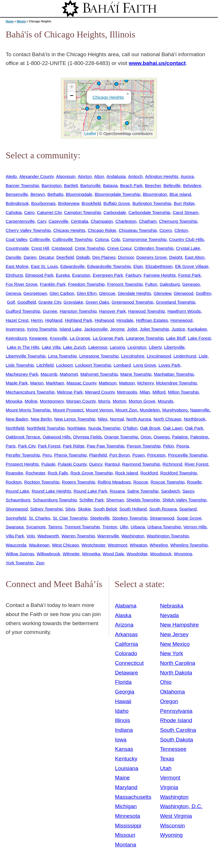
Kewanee (38, 338)
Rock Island (127, 473)
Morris (104, 401)
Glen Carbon (62, 293)
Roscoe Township (167, 482)
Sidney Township (46, 509)
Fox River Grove (22, 284)
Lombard (122, 365)
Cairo (29, 212)
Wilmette (71, 554)
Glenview (162, 293)
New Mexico (175, 644)
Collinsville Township (73, 239)
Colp (116, 239)
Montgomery (52, 401)
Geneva (13, 293)
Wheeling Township (189, 545)
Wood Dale (114, 554)
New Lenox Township (75, 419)
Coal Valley (16, 239)
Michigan (126, 806)
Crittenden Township (154, 248)
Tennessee (173, 749)
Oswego (162, 437)
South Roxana (163, 509)
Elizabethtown (159, 266)
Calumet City (49, 212)
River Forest (196, 464)
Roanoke (14, 473)
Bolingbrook (17, 203)
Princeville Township (188, 455)
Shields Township (143, 500)
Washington (133, 536)
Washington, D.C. (181, 806)
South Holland (133, 509)
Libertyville (174, 347)
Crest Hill (40, 248)
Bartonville (91, 185)
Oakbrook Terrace (23, 437)
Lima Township (62, 356)
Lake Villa (51, 347)
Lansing (118, 347)
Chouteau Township (138, 230)
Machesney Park (22, 374)
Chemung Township (178, 221)
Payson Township (143, 446)
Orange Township (121, 437)
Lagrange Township (145, 338)
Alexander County (36, 176)
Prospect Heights (22, 464)
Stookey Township (130, 518)
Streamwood (162, 518)
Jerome (117, 329)
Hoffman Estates (152, 320)
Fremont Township (125, 284)
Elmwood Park (39, 275)
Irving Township (42, 329)
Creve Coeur (120, 248)
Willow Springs (20, 554)
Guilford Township (23, 311)
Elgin (138, 266)
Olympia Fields (87, 437)
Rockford (149, 473)
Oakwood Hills (56, 437)
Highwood (104, 320)
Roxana (117, 491)
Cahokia (14, 212)
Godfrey (204, 293)
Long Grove (145, 365)
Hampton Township (78, 311)
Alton (99, 176)
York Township (20, 563)
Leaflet (90, 134)
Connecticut (129, 663)
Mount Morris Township (28, 410)
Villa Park (15, 536)
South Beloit (105, 509)
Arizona (124, 625)
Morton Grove (142, 401)
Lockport (64, 365)
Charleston (126, 221)
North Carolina (178, 663)
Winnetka (91, 554)
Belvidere (192, 185)
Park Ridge (74, 446)
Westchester (93, 545)
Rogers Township (79, 482)
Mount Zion (126, 410)
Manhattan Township (174, 374)
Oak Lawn (173, 428)
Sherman (115, 500)
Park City (27, 446)
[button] (126, 80)
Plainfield (98, 455)
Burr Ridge (184, 203)
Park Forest (49, 446)
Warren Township (78, 536)
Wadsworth (48, 536)
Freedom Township (86, 284)
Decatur (46, 257)
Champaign (102, 221)
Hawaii (123, 701)
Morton (120, 401)
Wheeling (159, 545)
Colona (102, 239)
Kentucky (126, 759)
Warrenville (108, 536)
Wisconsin (172, 826)
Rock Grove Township (92, 473)
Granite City (50, 302)
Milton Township (184, 392)
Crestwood (62, 248)
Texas (167, 759)
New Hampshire (180, 625)
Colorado (126, 653)
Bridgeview (69, 203)
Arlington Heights (162, 176)
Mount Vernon (99, 410)
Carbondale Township (149, 212)
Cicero (165, 230)
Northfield (15, 428)
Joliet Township (154, 329)
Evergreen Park (108, 275)
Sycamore (36, 527)
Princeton (156, 455)
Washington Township (168, 536)
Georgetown (35, 293)
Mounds (166, 401)
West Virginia (176, 816)
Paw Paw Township (106, 446)
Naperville (200, 410)
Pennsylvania (176, 711)
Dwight (176, 257)
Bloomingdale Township (117, 194)
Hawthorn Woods (184, 311)
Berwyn (38, 194)
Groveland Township (176, 302)
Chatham (148, 221)
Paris (11, 446)
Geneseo (191, 284)
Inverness (15, 329)
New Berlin (41, 419)
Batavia (110, 185)
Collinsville (40, 239)
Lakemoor (98, 347)
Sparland (188, 509)
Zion (40, 563)
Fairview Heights (160, 275)
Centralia (79, 221)
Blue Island (180, 194)
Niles (102, 419)
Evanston (81, 275)
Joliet (132, 329)
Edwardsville (72, 266)
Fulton (151, 284)
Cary (42, 221)
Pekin (168, 446)
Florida (123, 682)
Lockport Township (93, 365)
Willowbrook (48, 554)
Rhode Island (176, 720)
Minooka (14, 401)
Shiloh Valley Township (185, 500)
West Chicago (65, 545)
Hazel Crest (17, 320)
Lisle (203, 356)
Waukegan (39, 545)
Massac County (81, 383)
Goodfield (27, 302)
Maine (122, 778)
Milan (145, 392)
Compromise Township (145, 239)
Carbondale (115, 212)
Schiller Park (91, 500)
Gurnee (50, 311)
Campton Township (83, 212)
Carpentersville (20, 221)
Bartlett (71, 185)
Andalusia (116, 176)
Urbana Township (164, 527)
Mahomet (69, 374)
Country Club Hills (186, 239)
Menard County (100, 392)
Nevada (169, 615)
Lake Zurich (74, 347)
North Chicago (167, 419)
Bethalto (55, 194)
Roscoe (141, 482)
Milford (159, 392)
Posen (139, 455)
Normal (117, 419)
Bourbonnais (43, 203)
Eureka (63, 275)
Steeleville (100, 518)
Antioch (135, 176)
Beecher (153, 185)
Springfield (16, 518)
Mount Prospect (68, 410)
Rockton (14, 482)
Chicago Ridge (102, 230)
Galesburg (170, 284)
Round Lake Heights (51, 491)
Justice (178, 329)
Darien (30, 257)
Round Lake (17, 491)
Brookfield (91, 203)
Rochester (35, 473)
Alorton (85, 176)
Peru (47, 455)
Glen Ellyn (87, 293)
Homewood (181, 320)
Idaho (122, 711)
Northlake (77, 428)
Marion (37, 383)
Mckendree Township (177, 383)
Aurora (187, 176)
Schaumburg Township (55, 500)
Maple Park (17, 383)
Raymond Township (141, 464)
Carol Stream (185, 212)
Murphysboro (175, 410)
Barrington (52, 185)
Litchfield (45, 365)
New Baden (17, 419)
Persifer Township (23, 455)
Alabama (126, 606)
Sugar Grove (189, 518)
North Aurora (139, 419)
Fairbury (133, 275)
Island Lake (71, 329)
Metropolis (127, 392)
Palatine (180, 437)
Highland (54, 320)
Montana (126, 845)
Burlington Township (152, 203)
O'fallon (130, 428)
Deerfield (65, 257)
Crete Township (90, 248)
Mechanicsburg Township (30, 392)
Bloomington (155, 194)
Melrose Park (70, 392)
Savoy (188, 491)
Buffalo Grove (117, 203)
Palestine (199, 437)
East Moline (17, 266)
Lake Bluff (176, 338)
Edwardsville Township (109, 266)
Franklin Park (53, 284)
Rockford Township (179, 473)
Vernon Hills (195, 527)
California (126, 644)
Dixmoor (126, 257)
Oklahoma (172, 692)
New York (172, 653)
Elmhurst (14, 275)
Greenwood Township (132, 302)
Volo (31, 536)
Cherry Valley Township (28, 230)
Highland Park (78, 320)
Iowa (121, 740)
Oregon (169, 701)
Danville (13, 257)
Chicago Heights (108, 97)
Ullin (124, 527)
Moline (31, 401)
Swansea (15, 527)
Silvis (70, 509)
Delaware (126, 673)
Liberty (155, 347)
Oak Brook (150, 428)
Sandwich (170, 491)
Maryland (126, 787)
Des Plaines (104, 257)
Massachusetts (133, 797)
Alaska (123, 615)
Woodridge (137, 554)
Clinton (181, 230)
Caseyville (58, 221)
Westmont (118, 545)
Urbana (138, 527)
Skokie (84, 509)
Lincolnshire (133, 356)
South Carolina (178, 730)
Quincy (96, 464)
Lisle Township (20, 365)
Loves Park (169, 365)
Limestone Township (99, 356)
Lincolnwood (159, 356)
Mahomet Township (99, 374)
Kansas (124, 749)
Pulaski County (72, 464)
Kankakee (197, 329)
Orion (146, 437)
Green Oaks (98, 302)
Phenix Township (71, 455)
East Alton (195, 257)
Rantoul (112, 464)
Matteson (108, 383)
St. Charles (39, 518)
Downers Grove (151, 257)
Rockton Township (42, 482)
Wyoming (183, 554)
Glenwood (184, 293)
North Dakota (176, 673)
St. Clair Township (70, 518)
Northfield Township (46, 428)
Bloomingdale (79, 194)
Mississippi (128, 826)
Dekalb (83, 257)
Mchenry (145, 383)
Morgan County (81, 401)
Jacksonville (96, 329)
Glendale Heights (135, 293)
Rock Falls (58, 473)
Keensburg (16, 338)
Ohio (166, 682)
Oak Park (194, 428)
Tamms (55, 527)
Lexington (137, 347)
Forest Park (189, 275)
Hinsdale (125, 320)
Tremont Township (82, 527)
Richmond (172, 464)
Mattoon (127, 383)
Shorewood (17, 509)
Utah (166, 768)
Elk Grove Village (192, 266)
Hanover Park (112, 311)
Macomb (49, 374)
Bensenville (17, 194)
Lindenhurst (185, 356)
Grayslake (73, 302)
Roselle (194, 482)
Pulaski (49, 464)
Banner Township (22, 185)
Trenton (110, 527)
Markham (55, 383)
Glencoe (107, 293)
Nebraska (172, 606)
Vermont (170, 778)
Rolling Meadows (114, 482)
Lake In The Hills (23, 347)
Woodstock (161, 554)
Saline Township (143, 491)
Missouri (125, 835)
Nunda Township (104, 428)
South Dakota (177, 740)
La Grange (80, 338)
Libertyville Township (26, 356)
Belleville (172, 185)
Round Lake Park (90, 491)
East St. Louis (44, 266)
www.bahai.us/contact (157, 63)
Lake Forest (199, 338)
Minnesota (128, 816)
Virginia (169, 787)
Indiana (124, 730)
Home (10, 21)
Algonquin (66, 176)
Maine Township (136, 374)
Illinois (21, 21)
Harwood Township (147, 311)
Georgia (125, 692)
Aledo (11, 176)
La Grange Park (108, 338)
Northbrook (194, 419)
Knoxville (58, 338)
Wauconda (16, 545)
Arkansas (126, 634)
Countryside (17, 248)
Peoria (183, 446)
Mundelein (150, 410)
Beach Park (131, 185)
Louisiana (127, 768)
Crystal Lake (188, 248)
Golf (11, 302)
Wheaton (138, 545)
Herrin (37, 320)
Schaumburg (18, 500)
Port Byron (120, 455)
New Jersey (174, 634)
